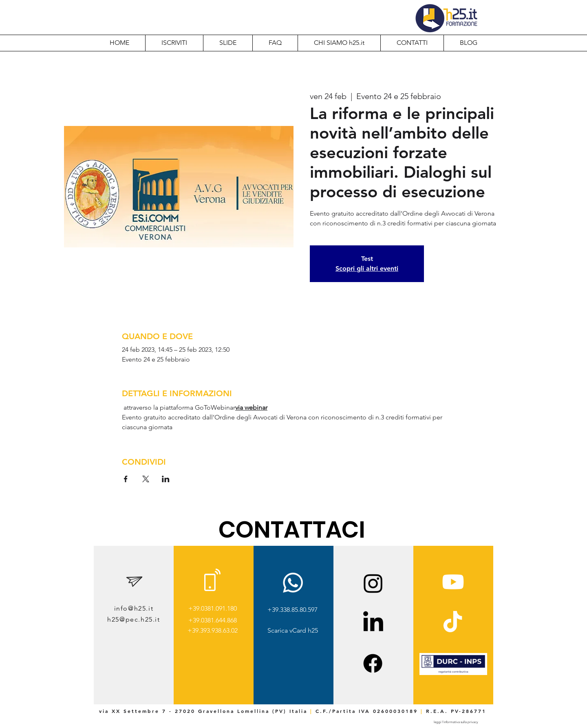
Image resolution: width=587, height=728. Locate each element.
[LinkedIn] (373, 623)
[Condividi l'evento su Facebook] (126, 479)
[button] (339, 43)
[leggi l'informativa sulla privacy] (456, 722)
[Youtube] (453, 582)
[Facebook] (373, 663)
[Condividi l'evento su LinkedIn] (166, 479)
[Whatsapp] (293, 583)
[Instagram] (373, 583)
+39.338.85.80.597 (292, 610)
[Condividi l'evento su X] (146, 479)
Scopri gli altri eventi (367, 268)
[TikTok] (453, 623)
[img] (453, 674)
